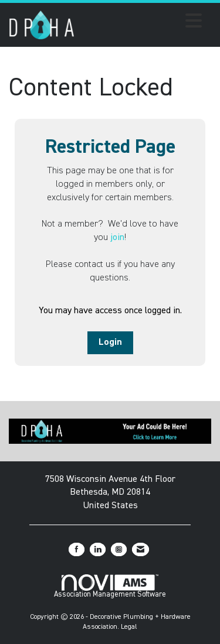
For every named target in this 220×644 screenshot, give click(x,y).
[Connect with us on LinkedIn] (98, 549)
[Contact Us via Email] (141, 549)
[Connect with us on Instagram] (119, 549)
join (117, 238)
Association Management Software (110, 586)
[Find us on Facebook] (77, 549)
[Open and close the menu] (141, 23)
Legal (129, 627)
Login (110, 342)
